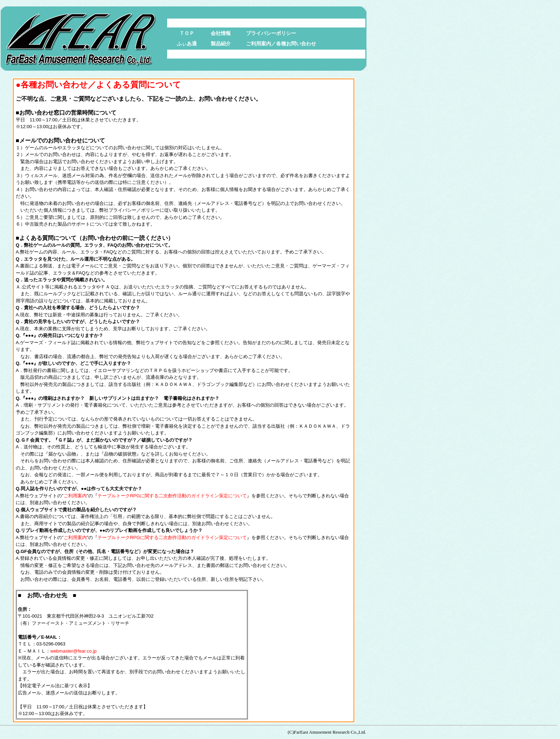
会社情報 (221, 33)
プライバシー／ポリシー (134, 210)
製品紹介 (221, 44)
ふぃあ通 (187, 44)
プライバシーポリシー (271, 33)
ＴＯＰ (187, 33)
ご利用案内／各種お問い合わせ (281, 44)
